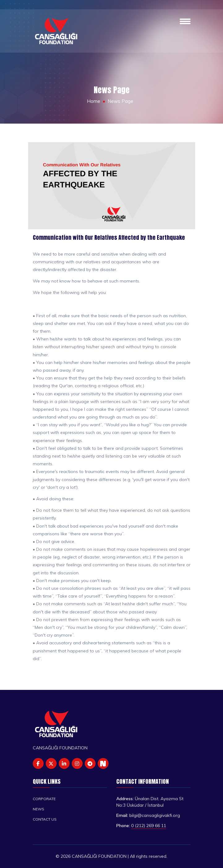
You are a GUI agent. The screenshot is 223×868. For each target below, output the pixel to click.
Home (94, 101)
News (39, 809)
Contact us (45, 819)
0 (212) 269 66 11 (149, 826)
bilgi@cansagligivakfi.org (155, 815)
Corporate (44, 799)
